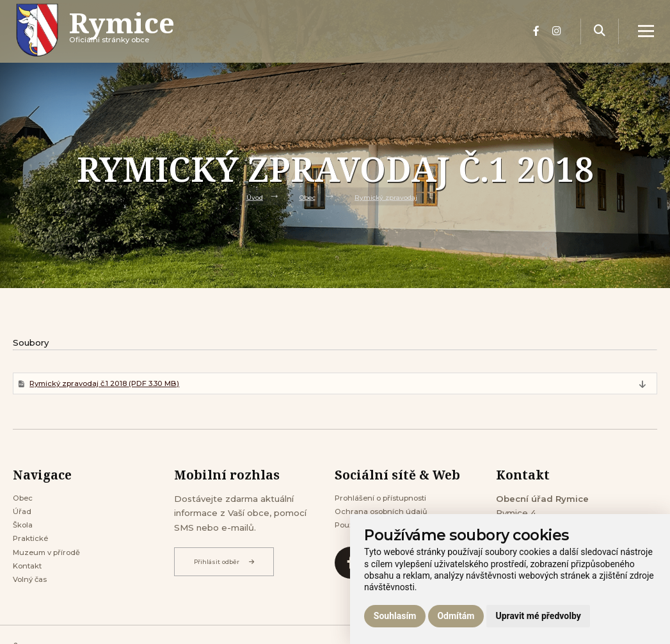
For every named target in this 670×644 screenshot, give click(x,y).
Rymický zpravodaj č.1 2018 (118, 384)
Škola (24, 534)
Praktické (33, 549)
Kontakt (30, 581)
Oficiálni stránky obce (136, 41)
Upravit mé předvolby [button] (538, 616)
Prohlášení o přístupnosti (388, 502)
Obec (304, 197)
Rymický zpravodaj (390, 197)
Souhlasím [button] (395, 616)
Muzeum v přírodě (52, 565)
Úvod (247, 197)
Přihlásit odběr (228, 565)
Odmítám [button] (456, 616)
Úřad (23, 518)
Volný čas (33, 597)
